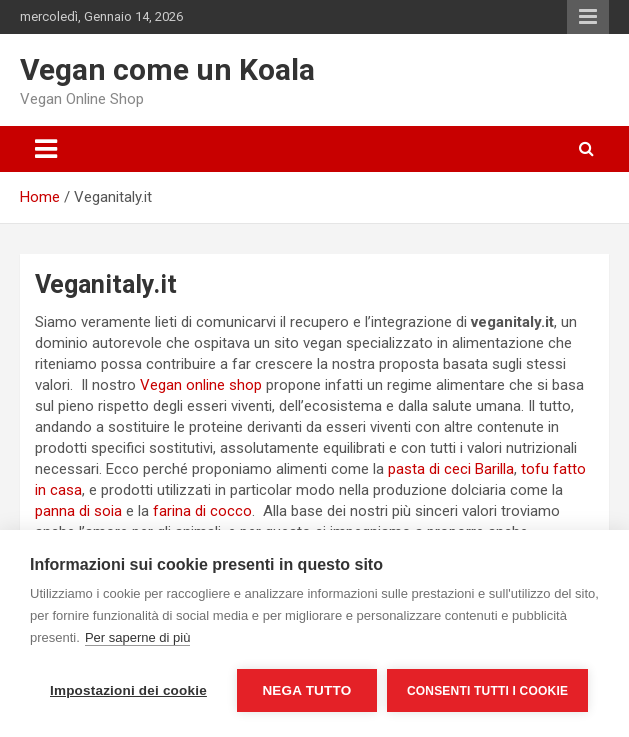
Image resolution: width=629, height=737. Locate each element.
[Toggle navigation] (46, 149)
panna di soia (78, 511)
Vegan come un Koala (167, 69)
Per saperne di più (138, 637)
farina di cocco (202, 511)
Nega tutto (306, 690)
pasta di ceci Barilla (451, 469)
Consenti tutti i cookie (487, 691)
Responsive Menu (588, 17)
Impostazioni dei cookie (128, 690)
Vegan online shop (201, 385)
